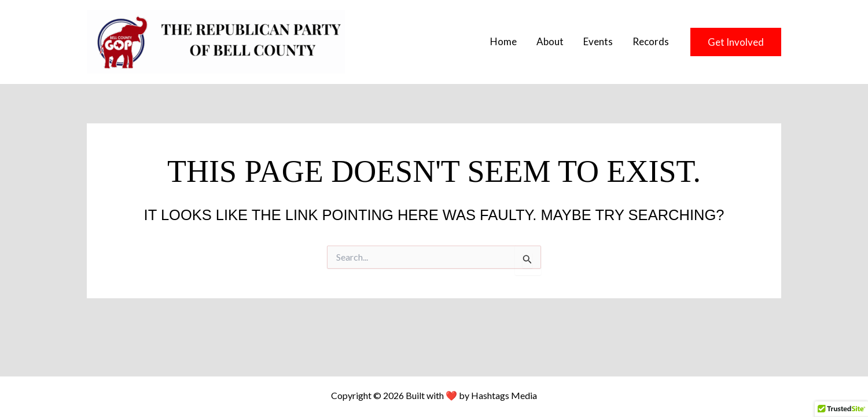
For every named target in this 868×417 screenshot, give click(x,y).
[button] (736, 42)
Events (598, 41)
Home (503, 41)
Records (651, 41)
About (550, 41)
